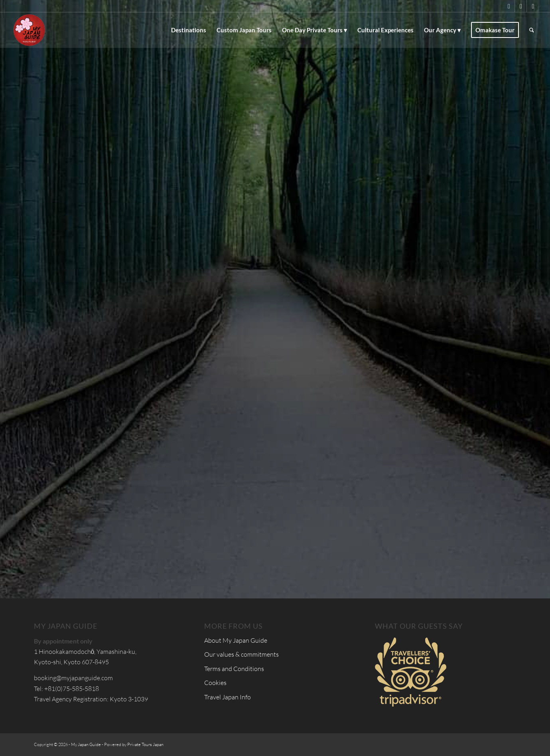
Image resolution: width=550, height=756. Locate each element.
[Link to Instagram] (533, 6)
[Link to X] (509, 6)
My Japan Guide (86, 744)
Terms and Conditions (234, 669)
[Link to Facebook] (521, 6)
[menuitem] (189, 30)
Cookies (215, 683)
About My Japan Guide (236, 640)
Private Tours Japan (145, 744)
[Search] (532, 30)
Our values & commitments (241, 654)
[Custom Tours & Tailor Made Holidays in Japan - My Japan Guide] (29, 30)
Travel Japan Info (228, 697)
